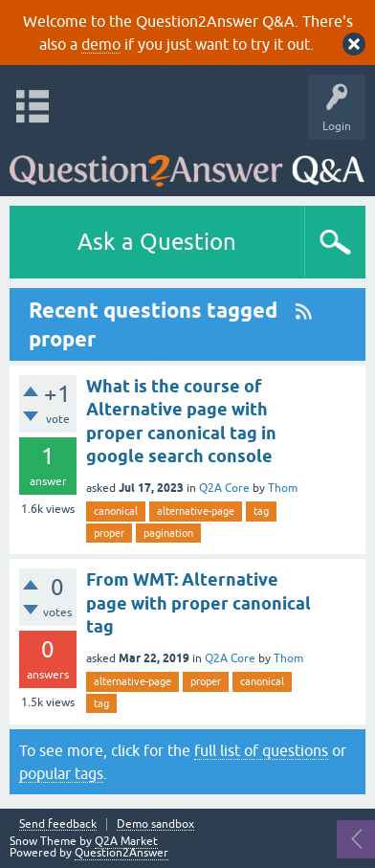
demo (101, 44)
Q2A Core (224, 488)
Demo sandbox (155, 824)
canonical (116, 511)
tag (261, 511)
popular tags (61, 773)
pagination (168, 533)
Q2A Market (126, 841)
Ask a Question (157, 242)
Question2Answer (121, 853)
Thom (283, 488)
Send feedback (58, 824)
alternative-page (196, 511)
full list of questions (261, 750)
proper (109, 533)
